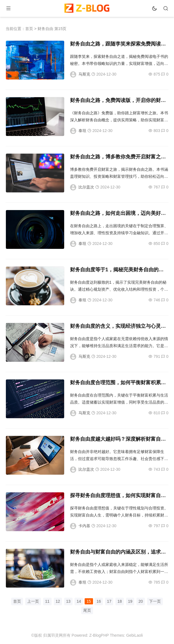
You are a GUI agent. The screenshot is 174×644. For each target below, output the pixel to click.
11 (47, 601)
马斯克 (84, 74)
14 (79, 601)
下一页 (155, 601)
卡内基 (84, 526)
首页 (29, 29)
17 (109, 601)
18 (120, 601)
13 (68, 601)
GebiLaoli (134, 635)
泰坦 (82, 131)
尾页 (87, 610)
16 (99, 601)
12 (58, 601)
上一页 (33, 601)
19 (130, 601)
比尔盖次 (86, 187)
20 (141, 601)
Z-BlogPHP (99, 635)
